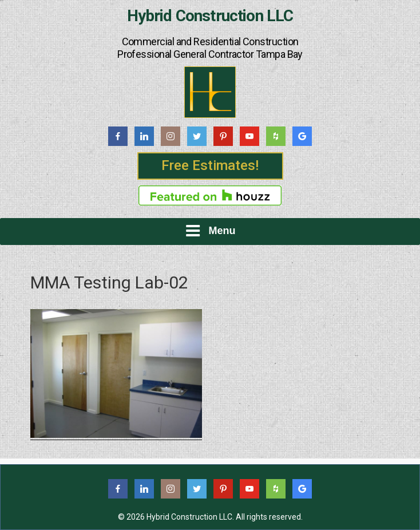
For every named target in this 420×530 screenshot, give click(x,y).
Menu (210, 231)
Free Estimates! (210, 165)
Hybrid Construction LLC (210, 16)
